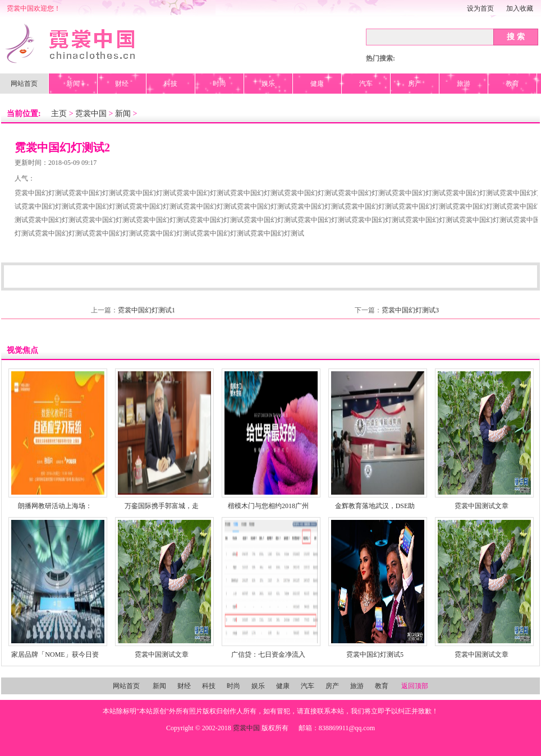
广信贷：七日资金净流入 (268, 654)
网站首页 (24, 84)
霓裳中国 (91, 114)
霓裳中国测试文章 (482, 506)
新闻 (73, 84)
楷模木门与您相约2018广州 (268, 506)
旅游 (464, 84)
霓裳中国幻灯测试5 (375, 654)
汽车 (366, 84)
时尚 (219, 84)
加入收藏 (520, 8)
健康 (317, 84)
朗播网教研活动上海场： (55, 506)
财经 (122, 84)
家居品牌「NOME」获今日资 (55, 654)
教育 (512, 84)
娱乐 (268, 84)
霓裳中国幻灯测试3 (410, 310)
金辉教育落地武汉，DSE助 (375, 506)
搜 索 (516, 36)
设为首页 (480, 8)
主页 (59, 114)
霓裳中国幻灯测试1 (146, 310)
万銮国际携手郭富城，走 (162, 506)
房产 (415, 84)
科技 (171, 84)
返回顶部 (415, 686)
